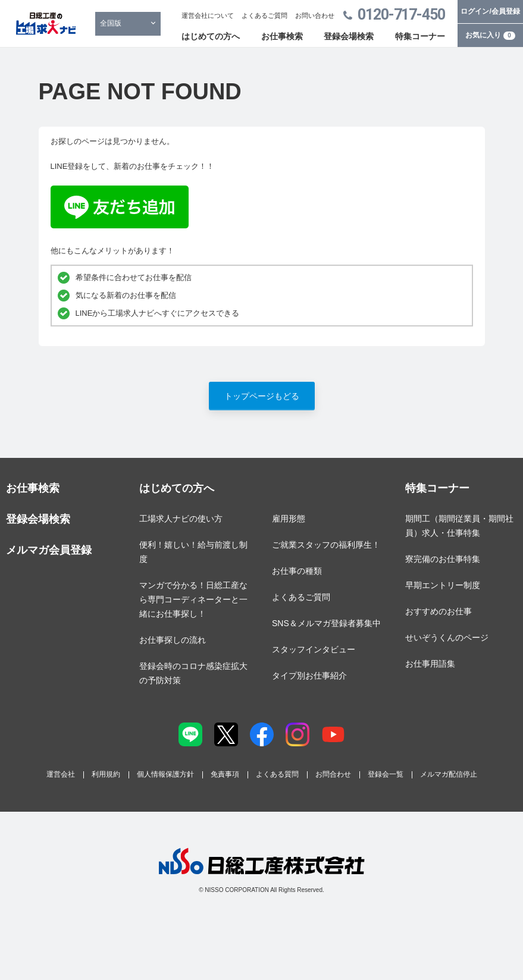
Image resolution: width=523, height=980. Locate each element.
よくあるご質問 (264, 15)
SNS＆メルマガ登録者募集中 (326, 623)
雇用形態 (289, 519)
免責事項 (225, 774)
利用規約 (106, 774)
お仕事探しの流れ (173, 640)
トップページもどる (262, 396)
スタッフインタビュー (314, 649)
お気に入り (490, 35)
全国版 (111, 23)
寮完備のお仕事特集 (443, 559)
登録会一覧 (386, 774)
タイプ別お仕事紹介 (309, 676)
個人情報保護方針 (165, 774)
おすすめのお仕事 (439, 611)
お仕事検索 (282, 36)
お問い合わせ (315, 15)
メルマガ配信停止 (449, 774)
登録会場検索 (349, 36)
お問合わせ (333, 774)
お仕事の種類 (297, 571)
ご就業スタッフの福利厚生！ (326, 545)
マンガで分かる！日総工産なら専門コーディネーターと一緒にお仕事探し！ (193, 599)
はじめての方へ (211, 36)
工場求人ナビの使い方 (181, 519)
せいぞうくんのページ (447, 637)
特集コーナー (420, 36)
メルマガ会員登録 (49, 550)
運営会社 (61, 774)
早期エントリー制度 (443, 585)
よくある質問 (277, 774)
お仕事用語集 (430, 664)
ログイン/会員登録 (490, 11)
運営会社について (208, 15)
